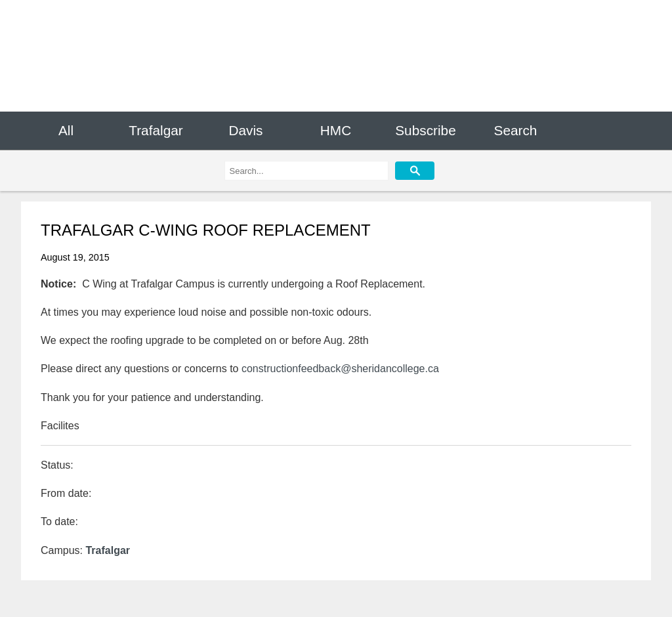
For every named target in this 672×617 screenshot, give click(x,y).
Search (516, 130)
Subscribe (425, 130)
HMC (336, 130)
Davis (245, 130)
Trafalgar (156, 130)
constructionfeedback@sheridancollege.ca (340, 369)
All (66, 130)
